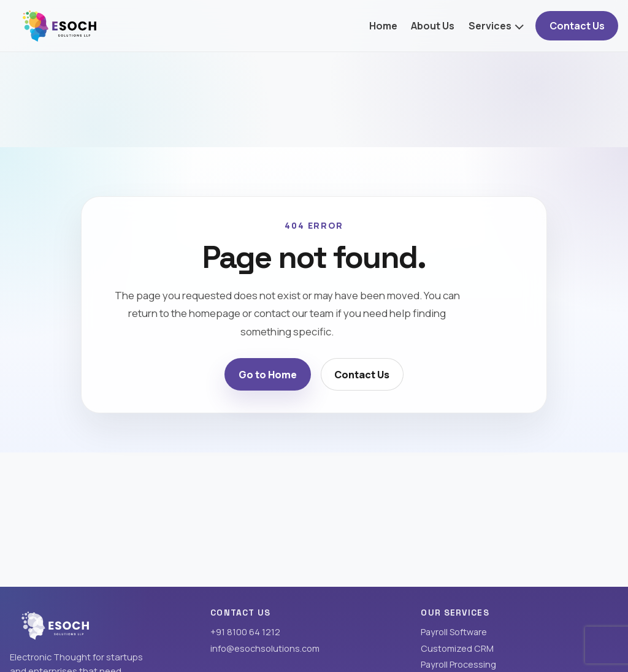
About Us (433, 26)
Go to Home (268, 375)
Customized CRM (457, 648)
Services (490, 26)
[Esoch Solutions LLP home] (60, 25)
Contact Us (577, 26)
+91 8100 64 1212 (245, 632)
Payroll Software (454, 632)
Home (383, 26)
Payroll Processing (458, 664)
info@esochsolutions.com (265, 648)
